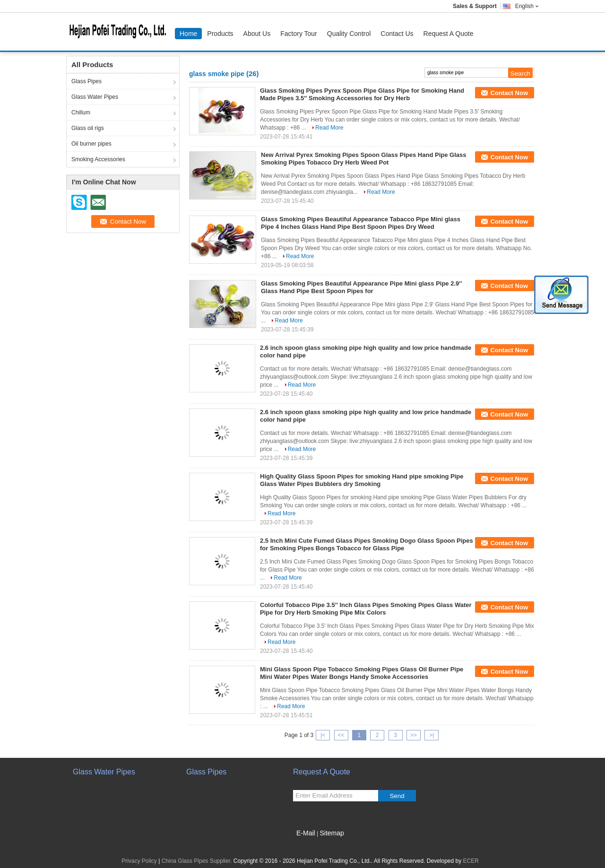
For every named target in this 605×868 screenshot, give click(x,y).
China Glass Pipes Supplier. (198, 861)
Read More (329, 128)
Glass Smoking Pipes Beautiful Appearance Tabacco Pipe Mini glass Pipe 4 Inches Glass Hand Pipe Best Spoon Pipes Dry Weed (361, 223)
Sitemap (332, 833)
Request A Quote (449, 34)
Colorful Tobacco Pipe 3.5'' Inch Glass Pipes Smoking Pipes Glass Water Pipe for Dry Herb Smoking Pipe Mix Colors (366, 609)
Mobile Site (310, 845)
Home (188, 34)
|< (323, 735)
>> (414, 735)
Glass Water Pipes (95, 97)
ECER (471, 861)
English (527, 6)
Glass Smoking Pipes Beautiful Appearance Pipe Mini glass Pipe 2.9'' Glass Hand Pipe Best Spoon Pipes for (361, 287)
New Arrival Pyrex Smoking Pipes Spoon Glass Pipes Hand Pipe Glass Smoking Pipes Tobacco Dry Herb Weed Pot (363, 159)
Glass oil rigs (88, 128)
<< (341, 735)
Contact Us (397, 34)
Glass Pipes (86, 81)
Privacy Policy (139, 861)
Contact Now (509, 93)
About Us (257, 34)
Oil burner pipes (91, 144)
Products (220, 34)
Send (397, 796)
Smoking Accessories (98, 159)
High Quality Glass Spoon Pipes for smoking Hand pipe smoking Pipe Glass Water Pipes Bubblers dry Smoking (362, 480)
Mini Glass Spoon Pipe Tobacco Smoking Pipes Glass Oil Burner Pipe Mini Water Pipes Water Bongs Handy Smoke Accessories (362, 673)
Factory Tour (299, 34)
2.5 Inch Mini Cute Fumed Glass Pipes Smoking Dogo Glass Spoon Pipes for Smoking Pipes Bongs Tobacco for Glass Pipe (367, 544)
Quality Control (349, 34)
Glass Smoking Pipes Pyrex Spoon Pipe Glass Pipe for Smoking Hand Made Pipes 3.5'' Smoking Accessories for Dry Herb (362, 94)
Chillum (81, 113)
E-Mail (306, 833)
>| (432, 735)
